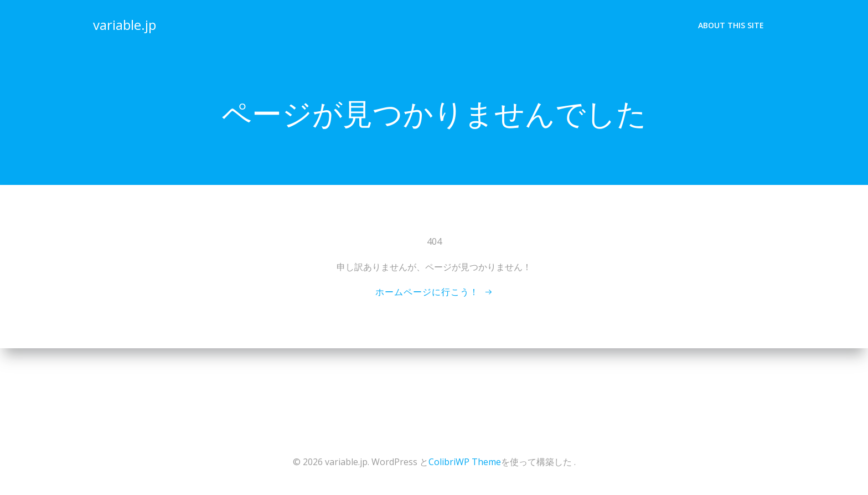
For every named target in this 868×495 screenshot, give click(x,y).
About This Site (731, 25)
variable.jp (125, 25)
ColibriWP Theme (465, 462)
